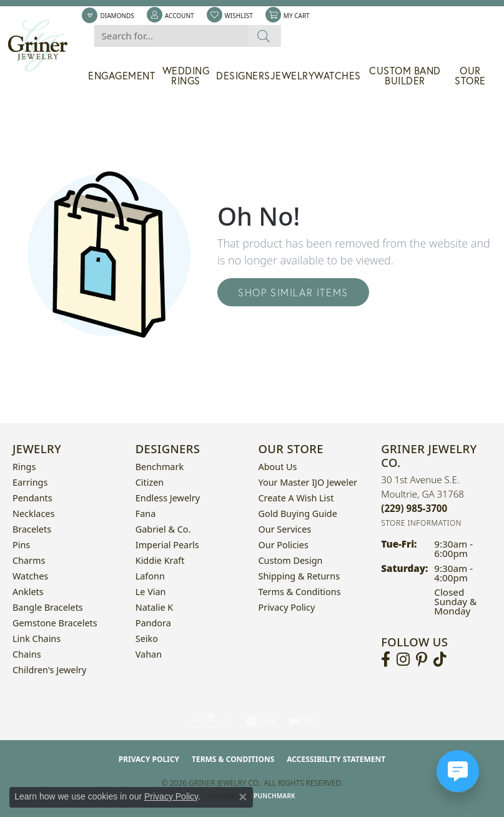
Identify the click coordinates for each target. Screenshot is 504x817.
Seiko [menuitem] (147, 639)
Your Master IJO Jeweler (308, 482)
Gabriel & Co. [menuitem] (163, 529)
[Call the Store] (414, 508)
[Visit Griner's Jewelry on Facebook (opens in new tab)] (386, 659)
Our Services (285, 529)
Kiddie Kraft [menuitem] (160, 560)
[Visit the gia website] (261, 721)
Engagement (121, 76)
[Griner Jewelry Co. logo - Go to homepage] (44, 46)
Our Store (470, 76)
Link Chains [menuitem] (37, 639)
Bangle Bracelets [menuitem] (48, 607)
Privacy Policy (287, 607)
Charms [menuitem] (29, 560)
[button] (170, 16)
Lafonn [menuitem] (150, 576)
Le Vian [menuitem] (151, 592)
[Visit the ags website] (210, 721)
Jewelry (293, 76)
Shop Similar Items (293, 292)
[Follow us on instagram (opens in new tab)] (403, 659)
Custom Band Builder (405, 76)
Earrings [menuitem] (30, 482)
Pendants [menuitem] (32, 498)
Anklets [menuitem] (28, 592)
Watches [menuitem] (30, 576)
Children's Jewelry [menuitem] (49, 670)
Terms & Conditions (300, 592)
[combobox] (171, 36)
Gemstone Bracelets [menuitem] (55, 623)
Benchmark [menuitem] (160, 467)
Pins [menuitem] (21, 545)
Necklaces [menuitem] (33, 514)
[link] (108, 16)
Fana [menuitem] (146, 514)
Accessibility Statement (336, 759)
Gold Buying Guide (298, 514)
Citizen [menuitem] (150, 482)
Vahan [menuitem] (149, 654)
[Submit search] (264, 36)
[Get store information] (421, 523)
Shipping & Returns (299, 576)
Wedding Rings (186, 76)
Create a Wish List (296, 498)
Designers (243, 76)
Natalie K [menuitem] (154, 607)
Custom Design (291, 560)
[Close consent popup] (243, 797)
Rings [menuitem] (24, 467)
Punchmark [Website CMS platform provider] (274, 796)
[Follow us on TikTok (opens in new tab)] (440, 659)
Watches (338, 76)
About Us (278, 467)
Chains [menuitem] (27, 654)
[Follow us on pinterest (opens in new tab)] (422, 659)
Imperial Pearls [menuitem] (167, 545)
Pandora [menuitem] (153, 623)
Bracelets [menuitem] (32, 529)
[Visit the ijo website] (303, 721)
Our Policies (284, 545)
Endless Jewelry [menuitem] (168, 498)
